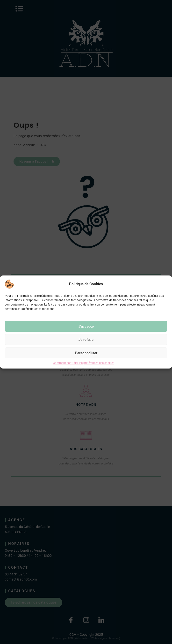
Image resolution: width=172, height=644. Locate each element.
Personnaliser (86, 353)
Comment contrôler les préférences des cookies (84, 363)
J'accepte (86, 326)
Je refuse (86, 340)
